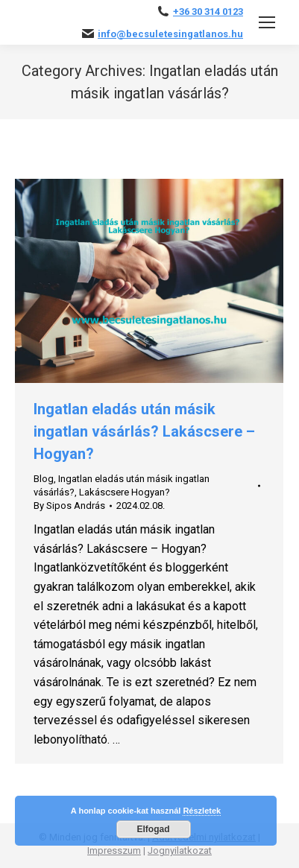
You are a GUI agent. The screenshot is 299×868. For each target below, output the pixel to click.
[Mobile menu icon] (267, 22)
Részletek (202, 811)
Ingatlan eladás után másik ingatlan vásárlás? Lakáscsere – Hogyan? (144, 431)
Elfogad (154, 829)
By (69, 506)
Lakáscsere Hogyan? (125, 492)
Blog (44, 479)
